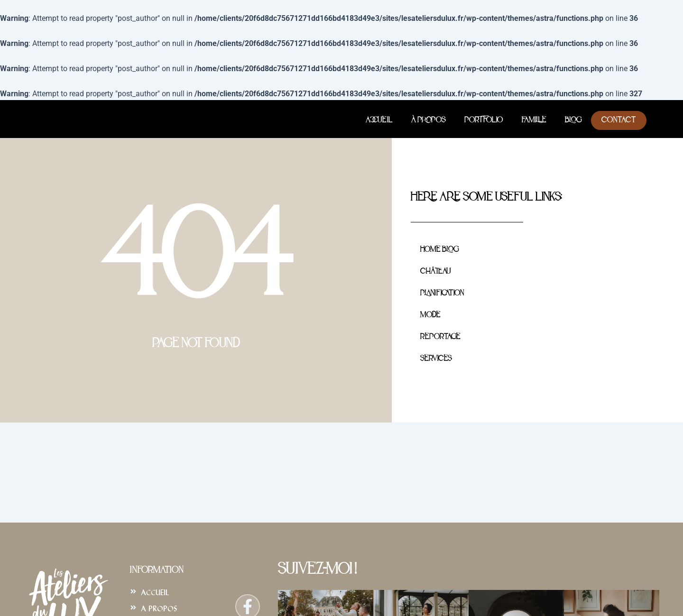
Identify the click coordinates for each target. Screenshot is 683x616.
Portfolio (484, 120)
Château (435, 272)
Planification (442, 294)
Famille (534, 120)
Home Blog (439, 250)
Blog (573, 120)
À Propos (428, 120)
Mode (430, 315)
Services (436, 359)
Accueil (379, 120)
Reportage (440, 337)
